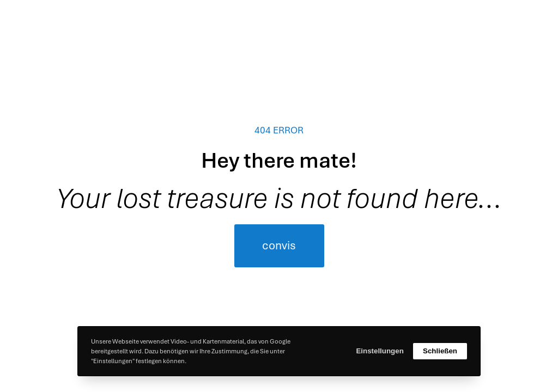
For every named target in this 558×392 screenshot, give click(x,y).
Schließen (440, 351)
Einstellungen (380, 351)
